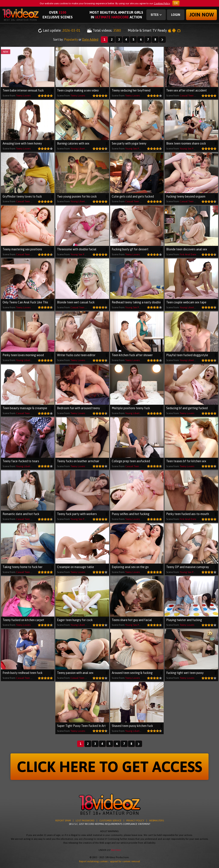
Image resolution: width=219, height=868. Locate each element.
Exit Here (116, 850)
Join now (202, 15)
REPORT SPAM (63, 821)
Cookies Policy (162, 3)
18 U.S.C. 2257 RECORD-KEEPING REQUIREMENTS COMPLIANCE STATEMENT (109, 824)
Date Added (90, 40)
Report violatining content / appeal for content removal (109, 861)
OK (176, 3)
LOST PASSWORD (85, 821)
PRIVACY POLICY (135, 821)
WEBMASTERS (157, 821)
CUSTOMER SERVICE (110, 821)
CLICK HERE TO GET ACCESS (109, 767)
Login (176, 15)
